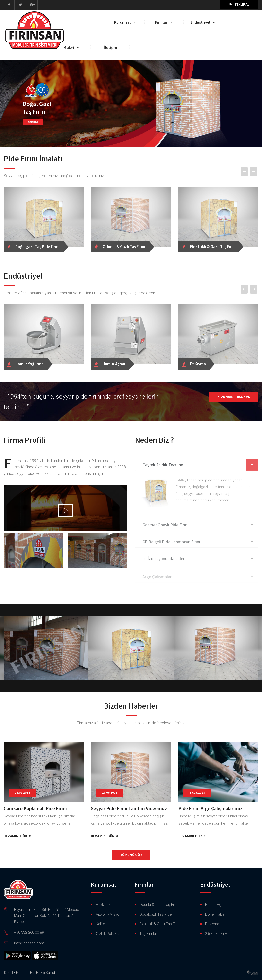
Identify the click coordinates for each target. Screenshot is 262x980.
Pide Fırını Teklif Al (234, 397)
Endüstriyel (200, 22)
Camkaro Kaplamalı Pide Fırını (35, 808)
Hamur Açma (216, 905)
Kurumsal (122, 22)
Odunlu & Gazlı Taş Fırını (159, 905)
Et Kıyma (212, 924)
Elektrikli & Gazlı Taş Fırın (159, 924)
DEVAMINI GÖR (17, 836)
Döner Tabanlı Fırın (220, 914)
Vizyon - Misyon (109, 914)
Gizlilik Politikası (108, 934)
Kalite (100, 924)
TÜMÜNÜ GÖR (131, 855)
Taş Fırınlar (148, 934)
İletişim (111, 47)
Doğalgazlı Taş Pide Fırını (160, 914)
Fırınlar (161, 22)
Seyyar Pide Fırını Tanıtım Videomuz (129, 808)
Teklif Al (239, 5)
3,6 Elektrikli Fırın (218, 934)
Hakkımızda (105, 905)
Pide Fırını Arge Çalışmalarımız (210, 808)
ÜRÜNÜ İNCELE (33, 122)
